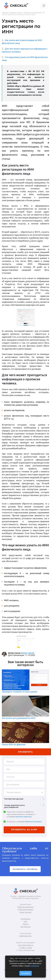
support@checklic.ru (25, 945)
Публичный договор (25, 909)
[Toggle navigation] (44, 6)
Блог (25, 921)
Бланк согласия (25, 912)
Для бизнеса (25, 919)
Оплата (26, 924)
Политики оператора (24, 817)
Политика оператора (26, 907)
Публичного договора (33, 822)
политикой (34, 966)
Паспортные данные (14, 799)
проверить (25, 752)
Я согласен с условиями (24, 822)
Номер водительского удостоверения (14, 806)
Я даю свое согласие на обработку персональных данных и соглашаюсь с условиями (21, 814)
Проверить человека (25, 869)
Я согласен (25, 973)
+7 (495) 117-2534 (25, 948)
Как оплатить (26, 927)
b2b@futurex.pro (25, 936)
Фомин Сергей (28, 653)
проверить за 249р (24, 830)
